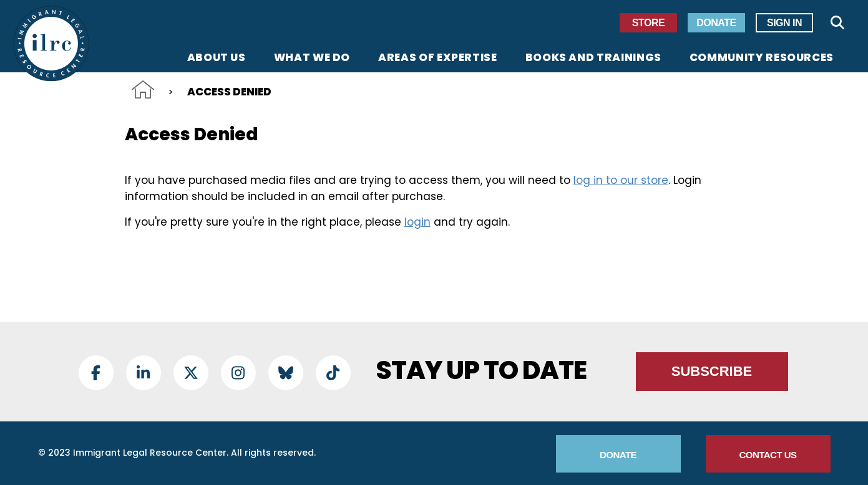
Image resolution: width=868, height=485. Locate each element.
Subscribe (712, 371)
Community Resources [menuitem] (762, 59)
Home (143, 89)
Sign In (784, 23)
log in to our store (621, 180)
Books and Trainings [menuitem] (593, 59)
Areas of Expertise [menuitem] (438, 59)
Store (648, 23)
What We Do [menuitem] (312, 59)
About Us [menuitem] (217, 59)
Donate (716, 23)
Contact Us (768, 455)
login (417, 222)
